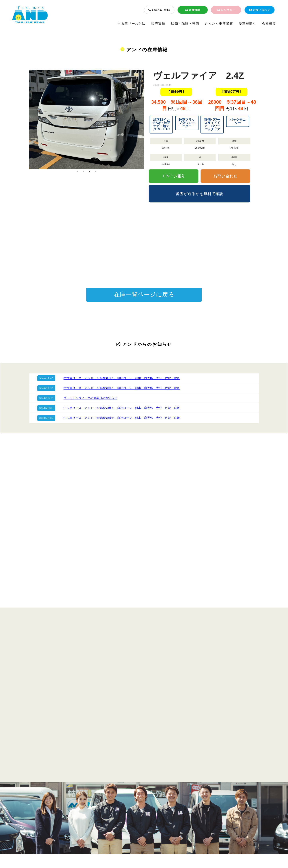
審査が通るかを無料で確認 (199, 194)
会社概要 (269, 24)
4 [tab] (95, 172)
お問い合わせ (260, 10)
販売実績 (158, 24)
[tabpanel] (86, 96)
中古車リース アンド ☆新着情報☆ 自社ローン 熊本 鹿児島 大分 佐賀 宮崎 (122, 378)
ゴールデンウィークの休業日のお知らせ (90, 398)
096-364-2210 (159, 10)
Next (147, 119)
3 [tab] (89, 172)
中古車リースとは (132, 24)
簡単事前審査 (142, 833)
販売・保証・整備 (185, 24)
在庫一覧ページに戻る (144, 294)
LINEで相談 (173, 176)
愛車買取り (247, 24)
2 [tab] (83, 172)
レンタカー (226, 10)
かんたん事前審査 (219, 24)
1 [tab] (77, 172)
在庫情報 (193, 10)
